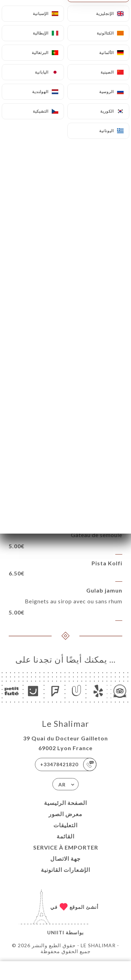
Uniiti (56, 932)
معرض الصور (65, 814)
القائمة (65, 836)
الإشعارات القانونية (65, 870)
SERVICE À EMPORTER (66, 847)
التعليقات (65, 825)
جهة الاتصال (65, 858)
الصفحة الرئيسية (65, 803)
